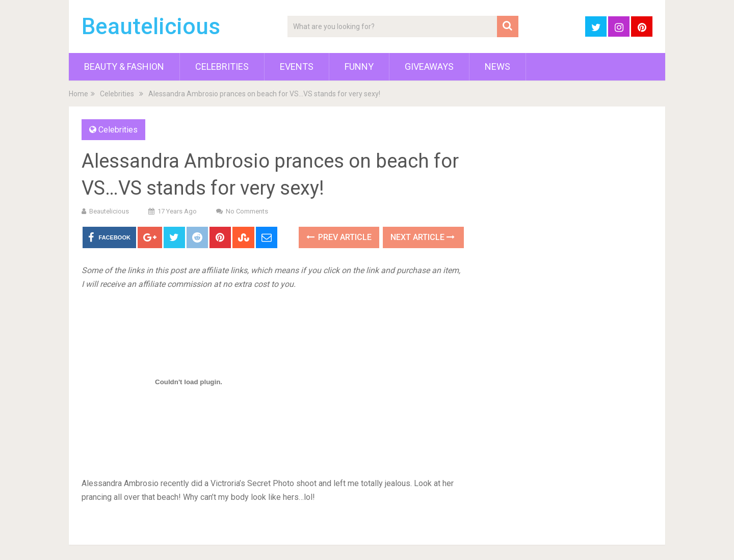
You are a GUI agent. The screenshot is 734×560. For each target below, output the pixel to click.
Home (78, 94)
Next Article (423, 237)
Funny (359, 66)
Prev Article (339, 237)
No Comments (247, 211)
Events (297, 66)
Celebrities (222, 66)
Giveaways (429, 66)
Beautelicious (151, 26)
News (497, 66)
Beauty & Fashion (124, 66)
